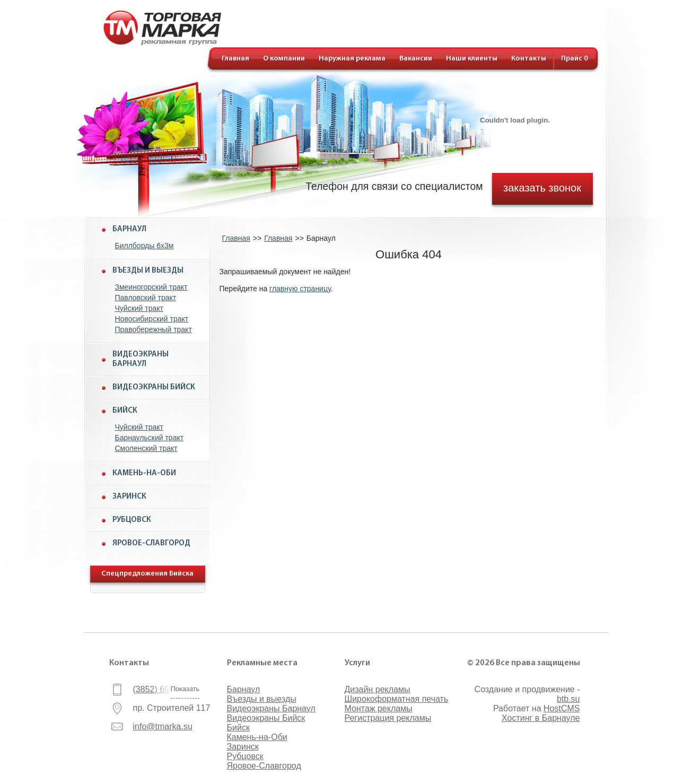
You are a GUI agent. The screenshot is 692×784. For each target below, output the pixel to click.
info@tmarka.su (163, 726)
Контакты (529, 59)
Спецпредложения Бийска (147, 574)
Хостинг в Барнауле (541, 718)
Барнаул (129, 229)
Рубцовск (132, 520)
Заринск (129, 497)
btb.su (568, 699)
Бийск (125, 411)
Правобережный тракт (154, 329)
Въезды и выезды (148, 271)
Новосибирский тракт (152, 319)
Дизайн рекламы (378, 689)
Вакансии (416, 59)
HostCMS (562, 708)
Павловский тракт (146, 298)
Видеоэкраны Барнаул (141, 359)
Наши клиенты (472, 59)
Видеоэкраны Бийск (154, 387)
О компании (284, 59)
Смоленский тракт (146, 448)
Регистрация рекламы (388, 718)
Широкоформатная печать (397, 699)
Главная (235, 59)
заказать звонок (542, 187)
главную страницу (300, 289)
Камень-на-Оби (144, 473)
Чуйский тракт (139, 308)
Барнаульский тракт (150, 438)
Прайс (575, 59)
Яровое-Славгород (151, 543)
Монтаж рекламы (379, 708)
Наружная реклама (352, 59)
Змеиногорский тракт (151, 287)
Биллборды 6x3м (144, 246)
